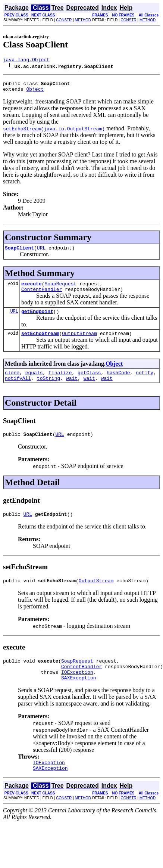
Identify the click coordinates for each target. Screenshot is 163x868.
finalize (60, 382)
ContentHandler (42, 296)
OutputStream (79, 342)
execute (32, 289)
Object (35, 92)
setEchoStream (40, 342)
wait (72, 389)
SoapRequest (60, 289)
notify (145, 382)
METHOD (83, 20)
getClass (89, 382)
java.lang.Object (26, 61)
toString (48, 389)
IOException (77, 690)
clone (12, 382)
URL (41, 252)
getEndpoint (37, 319)
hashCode (118, 382)
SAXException (79, 697)
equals (34, 382)
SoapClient (19, 252)
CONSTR (64, 20)
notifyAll (18, 389)
